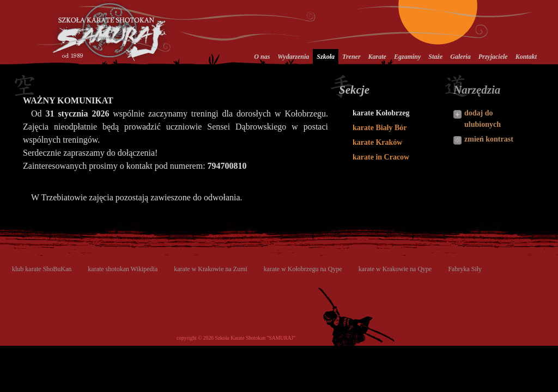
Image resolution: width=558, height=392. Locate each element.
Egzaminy (407, 57)
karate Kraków (377, 142)
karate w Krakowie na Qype (395, 269)
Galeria (460, 57)
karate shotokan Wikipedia (123, 269)
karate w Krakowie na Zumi (211, 269)
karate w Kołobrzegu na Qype (303, 269)
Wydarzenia (293, 57)
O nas (262, 57)
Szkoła (326, 57)
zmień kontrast (489, 139)
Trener (351, 57)
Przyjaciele (493, 57)
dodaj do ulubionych (483, 119)
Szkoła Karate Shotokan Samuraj (111, 32)
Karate (377, 57)
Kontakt (526, 57)
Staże (435, 57)
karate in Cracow (381, 157)
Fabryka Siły (465, 269)
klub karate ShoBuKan (42, 269)
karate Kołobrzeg (381, 113)
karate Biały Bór (380, 128)
